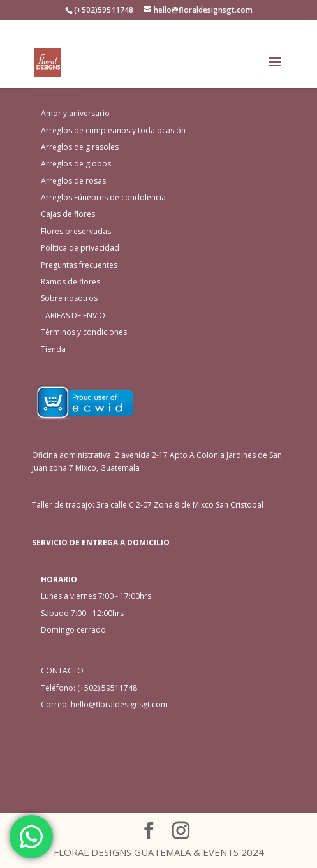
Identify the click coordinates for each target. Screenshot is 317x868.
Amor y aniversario (75, 113)
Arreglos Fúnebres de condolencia (103, 197)
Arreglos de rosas (73, 181)
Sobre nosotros (69, 298)
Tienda (53, 349)
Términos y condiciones (84, 332)
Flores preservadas (76, 231)
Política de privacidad (80, 248)
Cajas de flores (68, 214)
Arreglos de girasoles (80, 147)
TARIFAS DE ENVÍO (73, 315)
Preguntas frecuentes (79, 265)
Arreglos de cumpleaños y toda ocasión (113, 130)
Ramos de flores (70, 282)
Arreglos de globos (76, 164)
